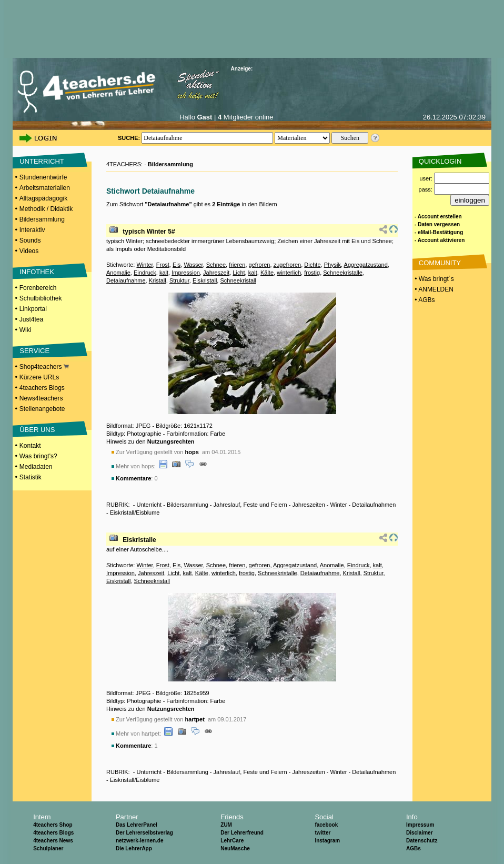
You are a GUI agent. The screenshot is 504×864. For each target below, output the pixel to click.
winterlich (289, 273)
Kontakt (30, 446)
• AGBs (424, 300)
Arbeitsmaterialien (45, 188)
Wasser (193, 265)
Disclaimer (420, 833)
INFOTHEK (37, 272)
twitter (322, 833)
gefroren (260, 265)
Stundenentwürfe (43, 177)
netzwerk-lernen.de (140, 841)
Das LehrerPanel (137, 825)
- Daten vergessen (437, 224)
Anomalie (118, 273)
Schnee (216, 265)
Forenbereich (38, 288)
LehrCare (232, 841)
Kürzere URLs (39, 377)
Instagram (327, 841)
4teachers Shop (53, 825)
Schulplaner (48, 848)
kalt (164, 273)
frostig (312, 273)
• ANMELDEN (433, 289)
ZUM (226, 825)
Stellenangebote (42, 409)
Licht (239, 273)
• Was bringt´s (434, 279)
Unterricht (149, 505)
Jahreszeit (216, 273)
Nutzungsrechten (171, 441)
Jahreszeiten (308, 505)
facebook (326, 825)
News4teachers (41, 398)
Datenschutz (422, 841)
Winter (144, 265)
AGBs (414, 848)
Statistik (31, 477)
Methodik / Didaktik (46, 209)
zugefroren (288, 265)
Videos (29, 251)
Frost (163, 265)
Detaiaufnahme (126, 280)
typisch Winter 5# (149, 232)
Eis (177, 265)
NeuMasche (235, 848)
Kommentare (133, 478)
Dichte (312, 265)
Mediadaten (36, 467)
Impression (186, 273)
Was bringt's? (38, 456)
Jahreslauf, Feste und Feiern (250, 505)
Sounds (30, 240)
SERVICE (34, 351)
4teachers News (53, 841)
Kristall (158, 280)
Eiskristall (205, 280)
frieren (237, 265)
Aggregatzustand (366, 265)
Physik (332, 265)
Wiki (26, 330)
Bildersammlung (42, 219)
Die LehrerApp (134, 848)
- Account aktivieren (440, 240)
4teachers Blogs (42, 388)
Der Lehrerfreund (242, 833)
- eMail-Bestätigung (439, 232)
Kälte (267, 273)
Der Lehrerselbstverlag (144, 833)
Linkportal (33, 309)
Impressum (420, 825)
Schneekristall (238, 280)
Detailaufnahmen (374, 505)
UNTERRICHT (42, 161)
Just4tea (31, 319)
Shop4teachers (44, 367)
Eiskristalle (139, 540)
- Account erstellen (438, 217)
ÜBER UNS (37, 430)
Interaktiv (32, 230)
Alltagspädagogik (43, 198)
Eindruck (145, 273)
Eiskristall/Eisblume (135, 513)
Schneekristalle (343, 273)
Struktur (179, 280)
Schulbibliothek (41, 298)
